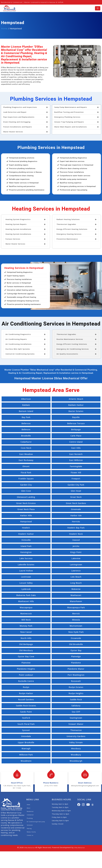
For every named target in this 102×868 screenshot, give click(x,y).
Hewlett (26, 528)
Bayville (76, 417)
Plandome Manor (76, 669)
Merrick (76, 614)
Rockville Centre (26, 681)
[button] (26, 107)
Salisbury (76, 706)
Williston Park (26, 755)
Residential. (30, 811)
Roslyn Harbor (26, 693)
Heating (29, 828)
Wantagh (26, 748)
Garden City (26, 485)
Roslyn (26, 687)
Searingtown (76, 718)
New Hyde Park (76, 632)
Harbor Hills (26, 515)
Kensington (26, 552)
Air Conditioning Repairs (16, 339)
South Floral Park (26, 724)
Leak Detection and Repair (15, 112)
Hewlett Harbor (26, 534)
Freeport (76, 479)
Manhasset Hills (26, 601)
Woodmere (26, 761)
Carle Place (76, 436)
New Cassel (26, 632)
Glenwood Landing (26, 497)
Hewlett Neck (76, 534)
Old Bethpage (26, 644)
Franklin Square (26, 479)
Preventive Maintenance (67, 239)
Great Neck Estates (26, 503)
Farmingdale (76, 466)
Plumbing (30, 818)
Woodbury (76, 755)
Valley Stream (76, 742)
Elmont (26, 466)
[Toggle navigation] (98, 8)
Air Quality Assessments (67, 354)
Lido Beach (76, 577)
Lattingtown (76, 565)
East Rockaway (26, 460)
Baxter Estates (76, 411)
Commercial (30, 815)
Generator (30, 825)
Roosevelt (76, 681)
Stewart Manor (76, 724)
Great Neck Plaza (26, 509)
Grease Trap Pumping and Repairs (69, 122)
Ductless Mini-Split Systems (18, 349)
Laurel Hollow (26, 571)
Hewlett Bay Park (76, 528)
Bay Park (26, 417)
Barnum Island (26, 411)
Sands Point (26, 712)
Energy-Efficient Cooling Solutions (72, 344)
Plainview (26, 663)
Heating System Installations (18, 229)
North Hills (26, 638)
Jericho (76, 546)
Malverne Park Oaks (26, 595)
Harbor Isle (76, 515)
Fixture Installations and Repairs (18, 127)
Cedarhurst (26, 442)
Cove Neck (26, 448)
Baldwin (26, 405)
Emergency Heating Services (69, 234)
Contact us (30, 835)
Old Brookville (76, 644)
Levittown (26, 577)
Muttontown (76, 626)
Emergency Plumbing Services (67, 117)
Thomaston (76, 730)
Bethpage (76, 429)
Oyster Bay (76, 650)
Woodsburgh (76, 761)
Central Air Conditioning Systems (20, 354)
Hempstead (26, 522)
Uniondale (26, 736)
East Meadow (26, 454)
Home (4, 28)
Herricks (76, 522)
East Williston (76, 460)
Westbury (76, 748)
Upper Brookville (26, 742)
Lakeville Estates (26, 565)
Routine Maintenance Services (70, 339)
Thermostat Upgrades (66, 224)
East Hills (76, 448)
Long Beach (76, 583)
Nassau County (31, 832)
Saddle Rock (76, 699)
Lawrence (76, 571)
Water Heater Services (13, 132)
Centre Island (76, 442)
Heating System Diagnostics (18, 219)
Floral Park (26, 473)
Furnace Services (13, 239)
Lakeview (76, 558)
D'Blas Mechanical (29, 848)
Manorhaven (76, 601)
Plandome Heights (26, 669)
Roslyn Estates (76, 687)
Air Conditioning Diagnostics (18, 334)
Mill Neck (26, 620)
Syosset (26, 730)
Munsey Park (26, 626)
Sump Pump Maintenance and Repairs (71, 107)
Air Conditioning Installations (19, 344)
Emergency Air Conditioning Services (73, 349)
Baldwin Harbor (76, 405)
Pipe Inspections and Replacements (19, 117)
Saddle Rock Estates (26, 706)
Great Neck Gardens (76, 503)
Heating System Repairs (16, 224)
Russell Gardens (26, 699)
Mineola (76, 620)
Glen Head (76, 491)
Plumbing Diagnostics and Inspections (20, 107)
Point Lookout (26, 675)
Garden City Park (76, 485)
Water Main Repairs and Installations (71, 127)
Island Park (26, 546)
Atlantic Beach (76, 399)
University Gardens (76, 736)
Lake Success (26, 558)
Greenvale (76, 509)
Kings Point (76, 552)
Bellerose (26, 423)
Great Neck (76, 497)
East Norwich (76, 454)
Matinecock (26, 614)
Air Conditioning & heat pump (36, 822)
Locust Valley (26, 583)
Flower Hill (76, 473)
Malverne (76, 589)
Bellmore (26, 429)
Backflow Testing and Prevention (69, 112)
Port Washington (76, 675)
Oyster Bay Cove (26, 656)
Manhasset (76, 595)
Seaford (26, 718)
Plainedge (76, 656)
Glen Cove (26, 491)
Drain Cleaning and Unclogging (17, 122)
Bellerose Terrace (76, 423)
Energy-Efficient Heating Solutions (72, 229)
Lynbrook (26, 589)
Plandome (76, 663)
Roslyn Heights (76, 693)
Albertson (26, 399)
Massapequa (26, 607)
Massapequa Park (76, 607)
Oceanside (76, 638)
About (29, 808)
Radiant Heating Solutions (68, 219)
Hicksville (26, 540)
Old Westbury (26, 650)
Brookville (26, 436)
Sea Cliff (76, 712)
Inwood (76, 540)
